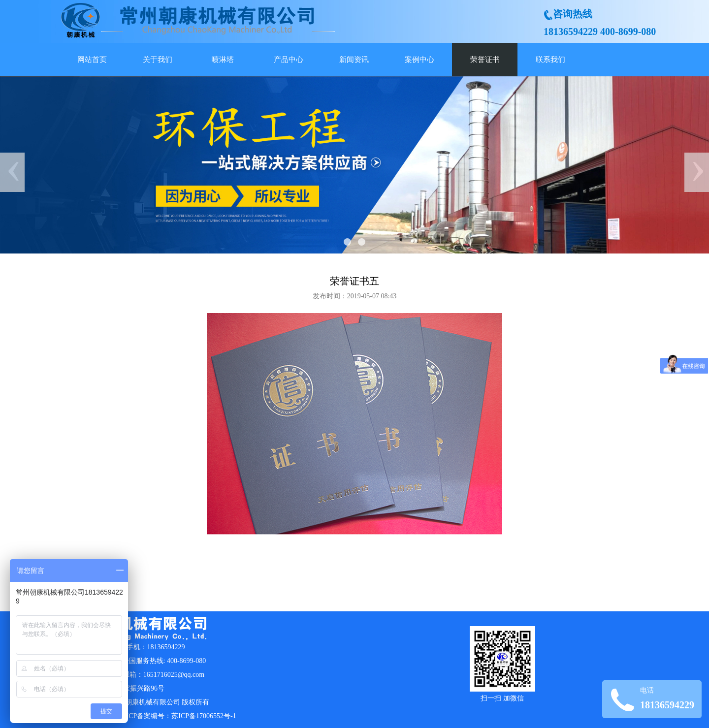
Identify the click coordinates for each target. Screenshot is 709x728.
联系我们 (550, 60)
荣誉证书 (485, 60)
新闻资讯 (354, 60)
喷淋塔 (223, 60)
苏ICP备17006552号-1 (204, 716)
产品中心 (289, 60)
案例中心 (419, 60)
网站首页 (92, 60)
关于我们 (158, 60)
